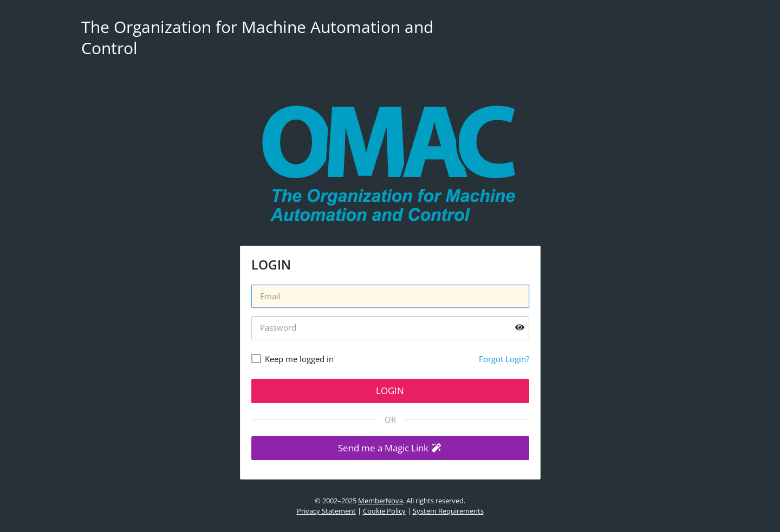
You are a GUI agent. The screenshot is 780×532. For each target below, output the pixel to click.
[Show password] (520, 328)
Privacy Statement (326, 511)
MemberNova (381, 501)
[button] (390, 448)
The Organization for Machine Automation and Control (257, 37)
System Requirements (448, 511)
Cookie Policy (384, 511)
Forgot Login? (504, 359)
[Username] (390, 296)
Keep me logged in (299, 359)
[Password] (390, 328)
